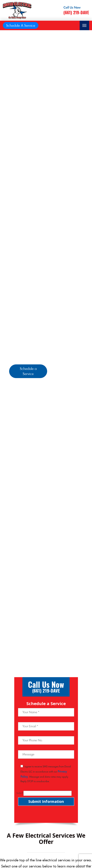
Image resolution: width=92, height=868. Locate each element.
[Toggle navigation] (84, 25)
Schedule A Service (21, 26)
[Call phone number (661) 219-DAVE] (76, 10)
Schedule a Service (28, 371)
